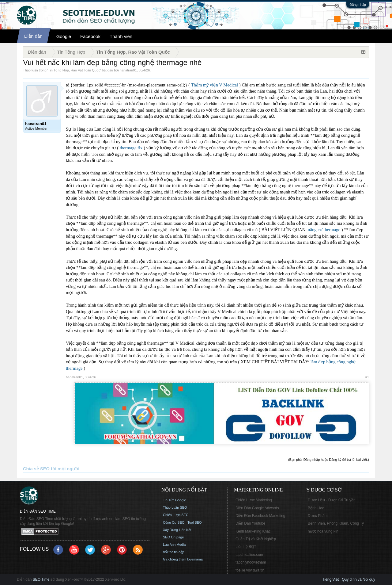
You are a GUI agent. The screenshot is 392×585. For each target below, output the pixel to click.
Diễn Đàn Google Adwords (257, 508)
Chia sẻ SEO (36, 469)
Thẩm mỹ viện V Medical (215, 85)
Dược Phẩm (318, 516)
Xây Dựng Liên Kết (177, 530)
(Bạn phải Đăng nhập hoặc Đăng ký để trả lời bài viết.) (329, 460)
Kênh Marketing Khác (253, 531)
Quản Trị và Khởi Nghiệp (256, 539)
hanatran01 (128, 70)
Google (64, 36)
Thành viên (121, 36)
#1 (367, 377)
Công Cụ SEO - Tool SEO (182, 522)
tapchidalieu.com (249, 555)
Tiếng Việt (330, 579)
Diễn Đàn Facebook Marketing (260, 516)
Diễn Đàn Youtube (250, 523)
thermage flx (131, 148)
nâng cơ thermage (324, 230)
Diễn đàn (33, 36)
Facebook (90, 36)
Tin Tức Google (174, 500)
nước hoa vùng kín (323, 531)
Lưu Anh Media (174, 545)
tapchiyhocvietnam (251, 562)
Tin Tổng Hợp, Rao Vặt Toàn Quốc (74, 70)
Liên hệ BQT (246, 547)
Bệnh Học (316, 508)
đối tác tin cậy (173, 552)
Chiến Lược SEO (176, 515)
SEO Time (41, 579)
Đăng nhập (358, 5)
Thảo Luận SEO (175, 507)
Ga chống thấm (175, 559)
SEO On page (173, 537)
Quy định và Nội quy (358, 579)
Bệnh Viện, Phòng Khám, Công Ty (336, 523)
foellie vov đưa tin (250, 570)
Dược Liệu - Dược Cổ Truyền (332, 500)
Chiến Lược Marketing (254, 500)
